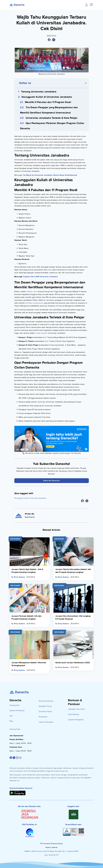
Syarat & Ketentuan (46, 701)
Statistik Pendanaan (17, 711)
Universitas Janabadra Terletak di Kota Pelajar (52, 118)
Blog (11, 721)
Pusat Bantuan (74, 714)
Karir (11, 716)
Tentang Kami (15, 705)
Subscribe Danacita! (51, 481)
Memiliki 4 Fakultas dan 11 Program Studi (48, 102)
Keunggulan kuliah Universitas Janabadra (30, 498)
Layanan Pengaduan (76, 720)
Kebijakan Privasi (45, 706)
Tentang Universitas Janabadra (39, 92)
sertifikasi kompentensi (34, 303)
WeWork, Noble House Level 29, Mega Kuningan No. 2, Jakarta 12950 (51, 851)
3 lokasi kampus (41, 333)
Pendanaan (43, 717)
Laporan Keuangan (46, 722)
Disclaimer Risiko (45, 712)
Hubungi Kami (15, 729)
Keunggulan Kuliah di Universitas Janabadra (47, 97)
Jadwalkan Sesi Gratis (76, 709)
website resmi (32, 292)
